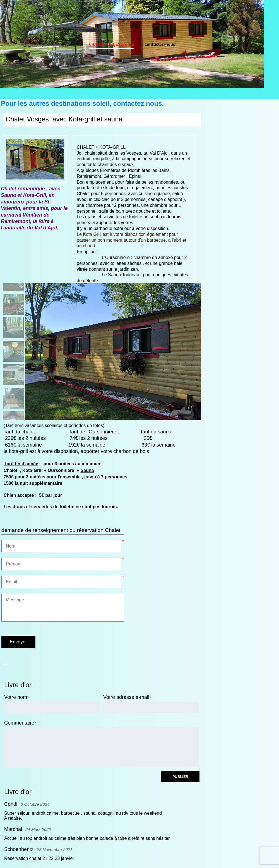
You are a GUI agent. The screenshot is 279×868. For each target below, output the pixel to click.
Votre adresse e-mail (126, 697)
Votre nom (16, 697)
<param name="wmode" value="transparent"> (241, 352)
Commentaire (19, 723)
